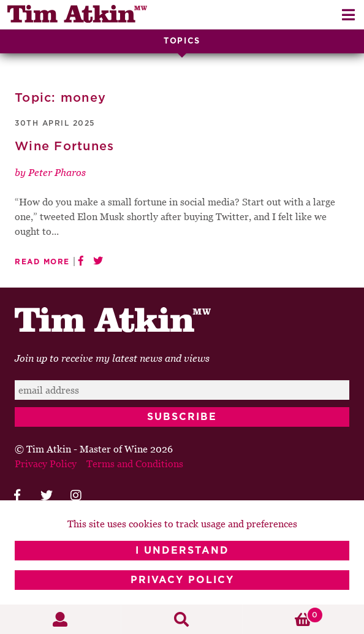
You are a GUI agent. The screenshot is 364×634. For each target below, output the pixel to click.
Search (182, 619)
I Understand (182, 551)
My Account (61, 619)
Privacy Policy (182, 580)
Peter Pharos (57, 172)
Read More (42, 262)
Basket (283, 615)
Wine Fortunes (64, 147)
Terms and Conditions (135, 464)
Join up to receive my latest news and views (112, 358)
